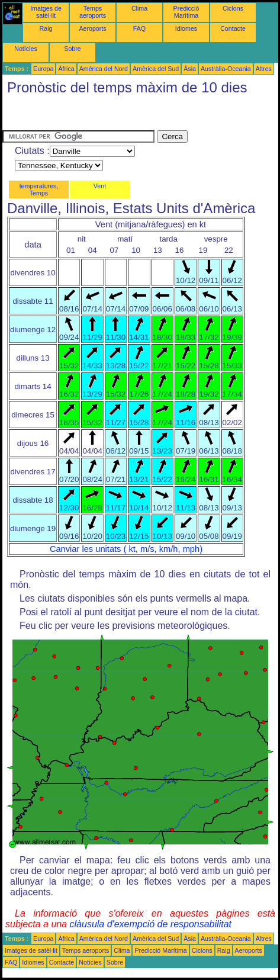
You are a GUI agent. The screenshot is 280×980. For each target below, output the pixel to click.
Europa (43, 69)
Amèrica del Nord (104, 69)
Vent (100, 186)
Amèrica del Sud (156, 69)
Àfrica (66, 69)
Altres (264, 69)
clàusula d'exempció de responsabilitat (151, 924)
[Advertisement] (97, 115)
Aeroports (92, 28)
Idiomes (186, 28)
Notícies (26, 49)
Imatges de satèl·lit (46, 12)
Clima (139, 8)
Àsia (190, 69)
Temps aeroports (93, 12)
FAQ (139, 28)
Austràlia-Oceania (226, 69)
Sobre (72, 49)
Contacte (233, 28)
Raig (46, 28)
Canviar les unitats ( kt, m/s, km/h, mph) (126, 549)
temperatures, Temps (39, 189)
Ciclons (233, 8)
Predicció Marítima (186, 12)
